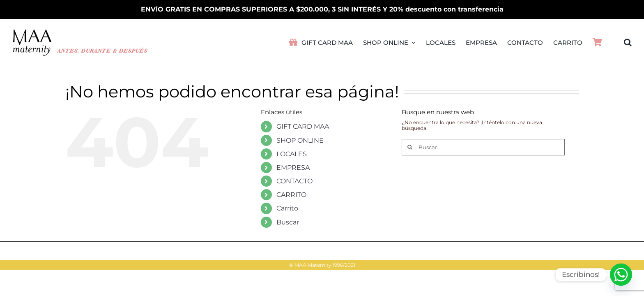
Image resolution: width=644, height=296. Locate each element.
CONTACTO (294, 181)
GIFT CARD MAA (303, 126)
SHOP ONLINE (300, 140)
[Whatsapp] (621, 275)
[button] (628, 42)
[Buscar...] (483, 147)
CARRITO (291, 195)
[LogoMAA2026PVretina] (80, 31)
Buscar (288, 222)
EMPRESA (293, 168)
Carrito (287, 208)
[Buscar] (410, 147)
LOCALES (292, 154)
